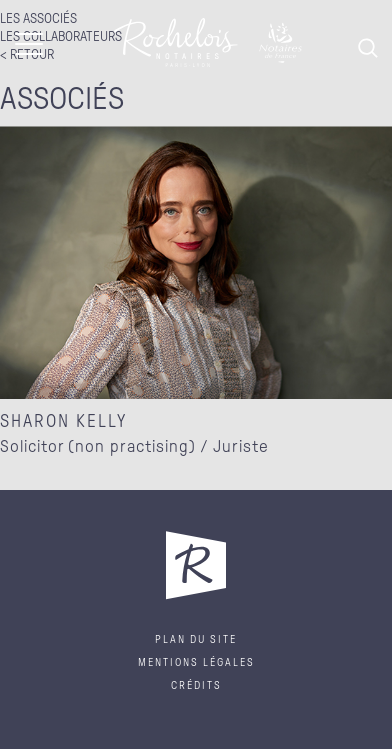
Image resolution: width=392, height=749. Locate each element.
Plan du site (196, 639)
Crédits (196, 685)
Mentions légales (196, 662)
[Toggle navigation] (29, 47)
